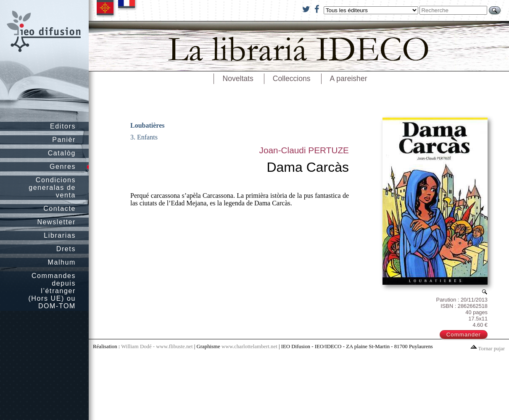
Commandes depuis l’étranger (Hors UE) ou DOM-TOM (52, 291)
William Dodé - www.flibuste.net (157, 346)
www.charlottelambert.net (249, 346)
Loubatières (147, 125)
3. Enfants (144, 137)
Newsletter (56, 222)
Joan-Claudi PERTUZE (304, 150)
